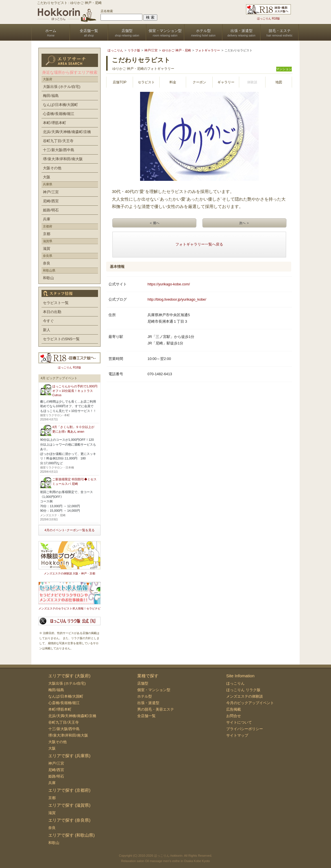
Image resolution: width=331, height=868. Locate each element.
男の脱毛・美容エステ (156, 709)
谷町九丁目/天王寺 (58, 141)
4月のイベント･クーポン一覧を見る (69, 530)
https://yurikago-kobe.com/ (169, 284)
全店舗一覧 (146, 716)
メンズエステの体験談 (245, 696)
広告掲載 (234, 709)
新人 (47, 330)
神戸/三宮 (51, 192)
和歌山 (48, 278)
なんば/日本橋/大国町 (60, 105)
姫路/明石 (51, 210)
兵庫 (47, 219)
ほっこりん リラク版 (243, 690)
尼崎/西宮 (51, 201)
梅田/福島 (51, 96)
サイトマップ (237, 735)
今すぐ (48, 321)
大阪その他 (52, 168)
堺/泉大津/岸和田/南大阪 (63, 159)
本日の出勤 (52, 312)
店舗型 (143, 683)
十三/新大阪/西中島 (59, 150)
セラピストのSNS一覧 (61, 339)
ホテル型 (145, 696)
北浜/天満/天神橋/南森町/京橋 (67, 132)
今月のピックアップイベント (250, 703)
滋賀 (47, 249)
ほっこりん (235, 683)
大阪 (47, 177)
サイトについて (239, 722)
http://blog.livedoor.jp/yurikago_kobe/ (177, 299)
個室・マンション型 (154, 690)
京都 (47, 234)
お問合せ (234, 716)
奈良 (47, 263)
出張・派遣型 (148, 703)
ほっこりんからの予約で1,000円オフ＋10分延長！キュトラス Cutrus (75, 391)
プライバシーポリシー (245, 729)
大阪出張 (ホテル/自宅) (62, 87)
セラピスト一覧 (56, 303)
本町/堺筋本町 (55, 123)
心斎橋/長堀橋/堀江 (59, 114)
